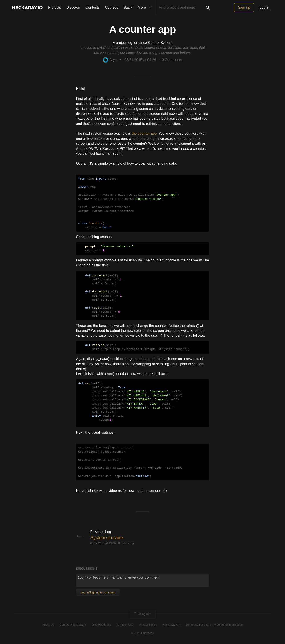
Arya (110, 60)
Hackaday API (171, 625)
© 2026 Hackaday (142, 633)
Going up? (142, 614)
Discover (73, 7)
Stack (128, 7)
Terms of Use (125, 625)
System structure (107, 538)
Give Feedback (101, 625)
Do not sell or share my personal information (214, 625)
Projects (55, 7)
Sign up (244, 7)
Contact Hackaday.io (73, 625)
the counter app (144, 133)
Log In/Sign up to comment (98, 592)
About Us (48, 625)
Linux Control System (155, 43)
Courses (112, 7)
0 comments (126, 543)
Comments (172, 60)
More (146, 8)
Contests (93, 7)
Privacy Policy (148, 625)
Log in (264, 7)
